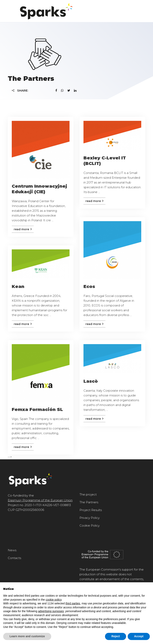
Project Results (91, 510)
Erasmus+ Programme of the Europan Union (40, 500)
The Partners (89, 502)
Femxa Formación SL (37, 409)
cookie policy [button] (53, 600)
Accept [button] (139, 636)
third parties (73, 603)
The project (88, 494)
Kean (18, 286)
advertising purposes (51, 611)
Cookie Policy (90, 525)
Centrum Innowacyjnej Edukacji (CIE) (39, 189)
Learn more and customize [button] (27, 636)
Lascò (91, 381)
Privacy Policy (90, 518)
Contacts (14, 558)
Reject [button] (116, 636)
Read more (23, 229)
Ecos (89, 286)
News (12, 550)
